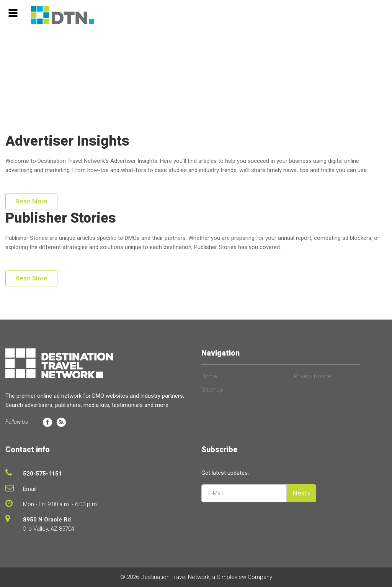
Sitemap (212, 390)
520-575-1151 (42, 474)
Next (302, 493)
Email (30, 489)
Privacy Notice (313, 376)
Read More (31, 201)
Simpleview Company (244, 577)
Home (209, 376)
